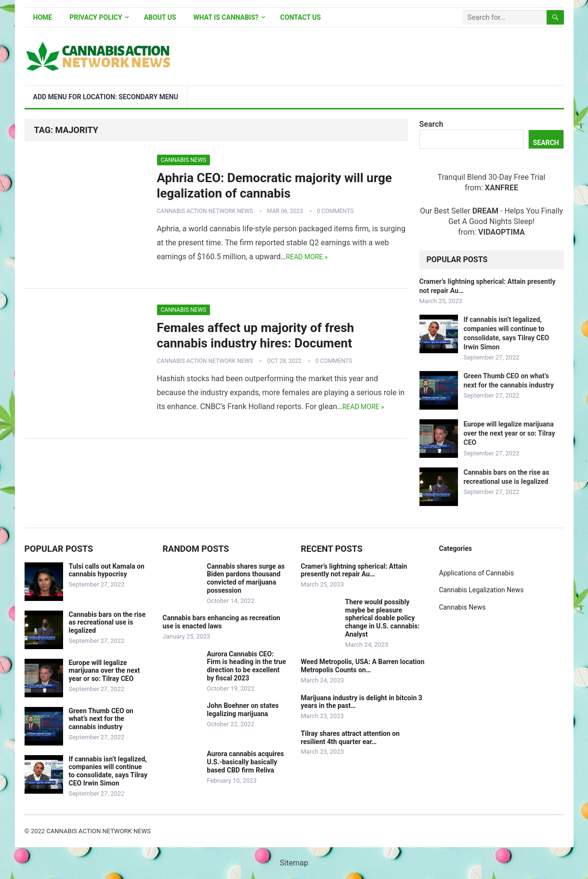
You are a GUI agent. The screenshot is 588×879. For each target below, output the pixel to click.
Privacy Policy (96, 17)
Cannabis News (184, 160)
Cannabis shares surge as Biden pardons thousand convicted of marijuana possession (246, 578)
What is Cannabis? (226, 17)
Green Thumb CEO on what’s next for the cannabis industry (101, 719)
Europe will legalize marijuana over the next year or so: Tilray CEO (510, 433)
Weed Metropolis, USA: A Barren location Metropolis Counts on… (363, 666)
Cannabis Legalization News (482, 590)
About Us (160, 17)
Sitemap (294, 863)
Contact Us (301, 17)
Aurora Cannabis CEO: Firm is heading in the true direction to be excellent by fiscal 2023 (247, 666)
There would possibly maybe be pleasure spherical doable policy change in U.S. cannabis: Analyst (383, 618)
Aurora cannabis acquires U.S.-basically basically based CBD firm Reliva (246, 762)
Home (43, 17)
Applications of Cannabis (477, 573)
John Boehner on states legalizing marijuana (243, 710)
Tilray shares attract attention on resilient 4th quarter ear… (350, 738)
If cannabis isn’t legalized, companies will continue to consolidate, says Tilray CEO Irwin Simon (108, 771)
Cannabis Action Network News (205, 211)
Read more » (307, 257)
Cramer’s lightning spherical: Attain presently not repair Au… (354, 570)
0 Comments (335, 211)
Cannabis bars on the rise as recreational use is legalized (107, 623)
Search (431, 124)
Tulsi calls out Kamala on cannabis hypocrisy (107, 570)
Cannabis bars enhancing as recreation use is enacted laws (222, 622)
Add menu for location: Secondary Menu (106, 97)
